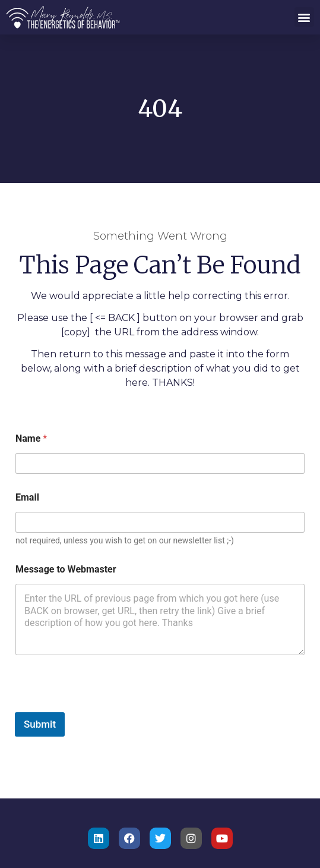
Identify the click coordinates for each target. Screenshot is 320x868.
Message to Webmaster (66, 569)
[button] (304, 17)
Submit (40, 724)
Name (31, 438)
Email (27, 497)
